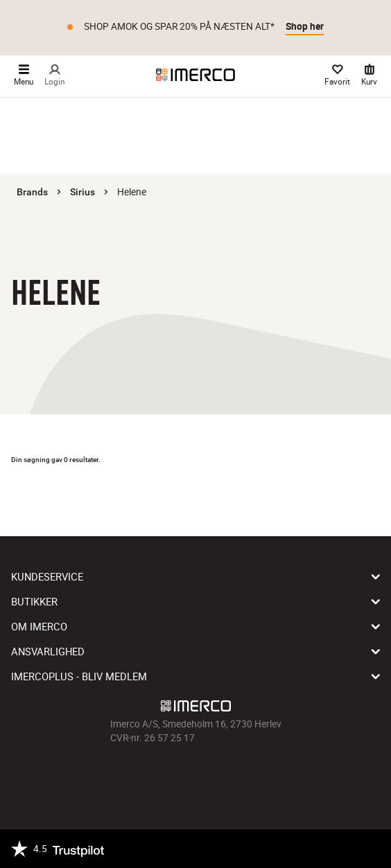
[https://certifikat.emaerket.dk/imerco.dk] (368, 849)
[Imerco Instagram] (176, 776)
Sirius (82, 192)
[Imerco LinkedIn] (234, 776)
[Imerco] (195, 75)
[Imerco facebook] (157, 776)
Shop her (305, 26)
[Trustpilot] (58, 849)
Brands (32, 192)
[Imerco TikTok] (195, 776)
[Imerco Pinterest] (215, 776)
